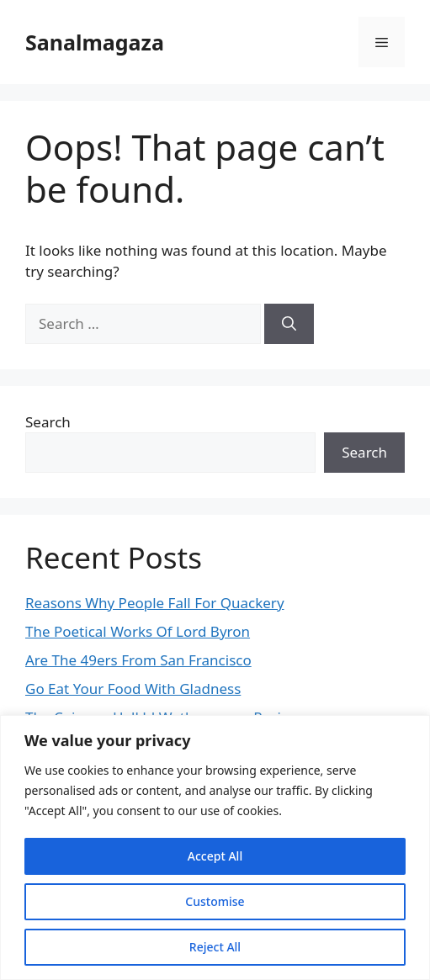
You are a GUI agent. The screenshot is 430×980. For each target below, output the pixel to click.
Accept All (215, 856)
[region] (215, 848)
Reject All (215, 947)
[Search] (289, 324)
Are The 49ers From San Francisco (138, 660)
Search (48, 422)
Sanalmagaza (95, 42)
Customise (215, 901)
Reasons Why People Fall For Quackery (155, 603)
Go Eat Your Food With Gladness (133, 689)
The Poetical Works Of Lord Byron (138, 631)
